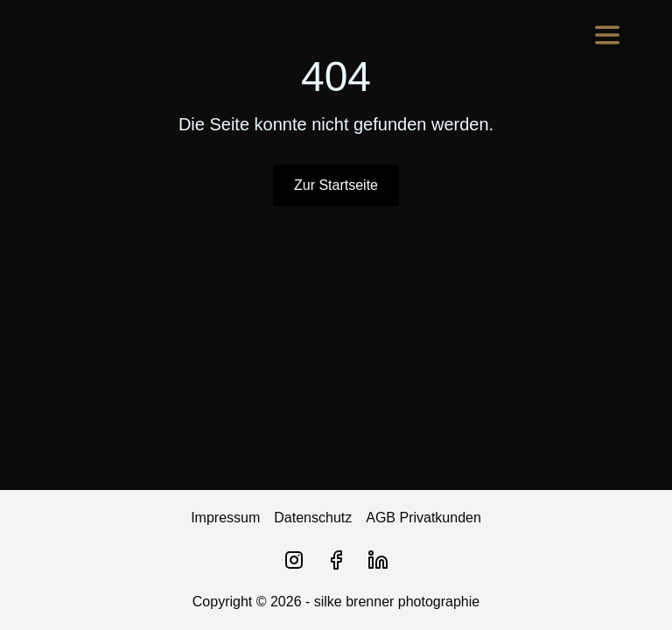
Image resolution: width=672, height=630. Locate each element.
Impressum (225, 518)
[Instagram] (294, 560)
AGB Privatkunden (423, 518)
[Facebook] (336, 560)
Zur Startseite (336, 185)
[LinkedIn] (378, 560)
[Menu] (607, 35)
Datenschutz (313, 518)
